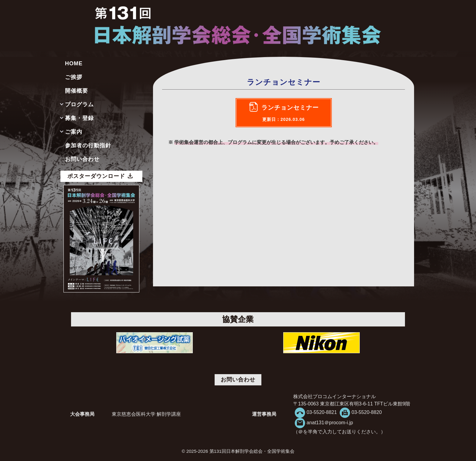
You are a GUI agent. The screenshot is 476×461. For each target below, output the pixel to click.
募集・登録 (79, 118)
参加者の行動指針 (88, 145)
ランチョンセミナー (290, 113)
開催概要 (76, 91)
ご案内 (74, 132)
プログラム (79, 104)
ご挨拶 (74, 77)
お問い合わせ (82, 159)
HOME (74, 63)
